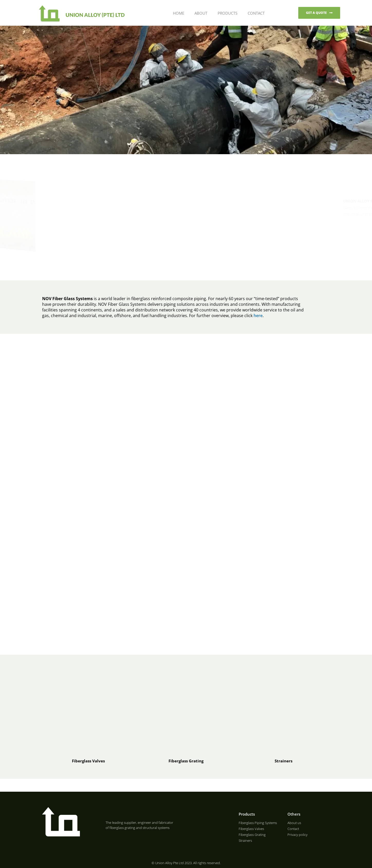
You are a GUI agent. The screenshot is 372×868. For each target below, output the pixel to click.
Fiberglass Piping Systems (258, 823)
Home (178, 13)
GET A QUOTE (316, 13)
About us (294, 823)
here (258, 316)
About (200, 13)
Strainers (283, 761)
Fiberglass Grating (186, 761)
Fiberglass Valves (88, 761)
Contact (256, 13)
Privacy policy (297, 835)
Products (227, 13)
